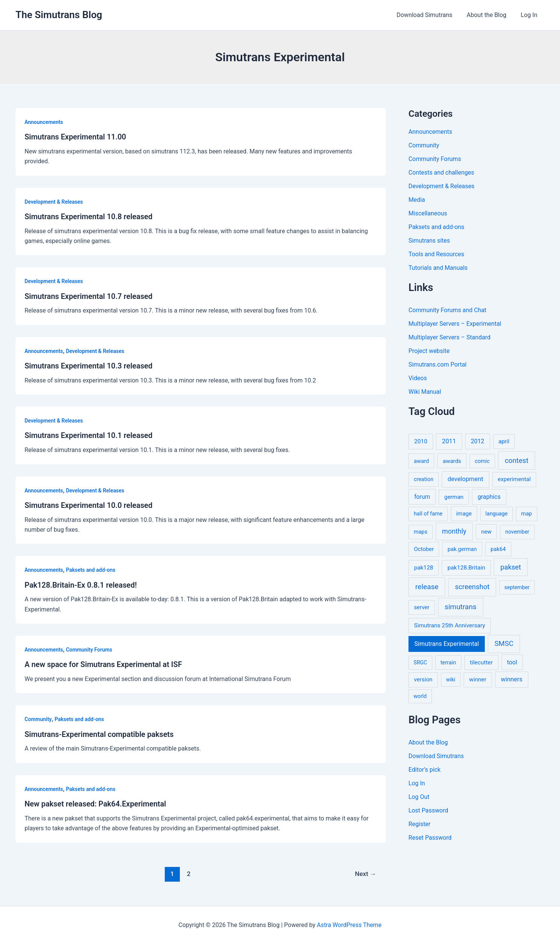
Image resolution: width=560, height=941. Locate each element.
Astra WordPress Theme (349, 922)
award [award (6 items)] (421, 461)
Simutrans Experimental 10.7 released (89, 296)
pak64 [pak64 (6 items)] (498, 549)
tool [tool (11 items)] (512, 662)
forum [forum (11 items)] (422, 497)
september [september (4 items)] (517, 587)
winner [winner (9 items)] (478, 679)
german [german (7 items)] (454, 497)
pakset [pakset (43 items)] (510, 567)
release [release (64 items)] (427, 587)
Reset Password (430, 838)
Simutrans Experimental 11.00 (76, 137)
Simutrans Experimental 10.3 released (89, 365)
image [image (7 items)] (464, 514)
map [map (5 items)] (526, 514)
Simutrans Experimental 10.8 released (89, 216)
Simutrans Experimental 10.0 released (89, 504)
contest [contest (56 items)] (517, 461)
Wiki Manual (425, 392)
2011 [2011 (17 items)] (449, 441)
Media (417, 200)
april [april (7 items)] (504, 441)
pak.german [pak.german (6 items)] (462, 549)
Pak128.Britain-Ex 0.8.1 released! (81, 583)
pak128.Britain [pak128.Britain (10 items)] (466, 568)
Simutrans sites (429, 241)
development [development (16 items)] (466, 479)
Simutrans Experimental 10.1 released (89, 434)
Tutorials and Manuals (438, 268)
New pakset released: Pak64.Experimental (96, 801)
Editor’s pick (425, 770)
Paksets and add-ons (91, 568)
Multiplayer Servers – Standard (450, 337)
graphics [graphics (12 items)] (489, 497)
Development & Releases (54, 201)
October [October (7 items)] (424, 549)
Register (420, 824)
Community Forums (90, 647)
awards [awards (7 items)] (452, 461)
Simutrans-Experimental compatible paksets (100, 732)
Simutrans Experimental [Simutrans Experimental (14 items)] (447, 644)
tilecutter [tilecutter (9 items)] (481, 662)
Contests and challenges (442, 173)
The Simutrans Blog (59, 15)
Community (38, 717)
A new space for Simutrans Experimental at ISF (104, 662)
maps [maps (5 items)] (421, 532)
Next (366, 871)
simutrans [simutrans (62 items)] (461, 607)
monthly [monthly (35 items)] (454, 531)
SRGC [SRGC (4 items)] (421, 662)
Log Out (419, 797)
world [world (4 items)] (420, 696)
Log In (530, 15)
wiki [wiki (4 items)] (451, 679)
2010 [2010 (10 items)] (421, 441)
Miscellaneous (428, 213)
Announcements (44, 122)
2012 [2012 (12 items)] (478, 441)
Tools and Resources (437, 254)
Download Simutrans (430, 15)
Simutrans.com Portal (438, 364)
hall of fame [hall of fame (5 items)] (428, 514)
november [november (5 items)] (517, 532)
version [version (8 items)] (423, 679)
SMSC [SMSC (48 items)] (504, 644)
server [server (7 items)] (422, 607)
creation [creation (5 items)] (424, 479)
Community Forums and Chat (448, 310)
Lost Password (429, 810)
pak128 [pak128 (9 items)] (424, 568)
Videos (418, 378)
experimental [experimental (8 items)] (514, 479)
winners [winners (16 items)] (511, 679)
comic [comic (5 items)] (482, 461)
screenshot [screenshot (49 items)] (472, 587)
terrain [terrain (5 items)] (448, 663)
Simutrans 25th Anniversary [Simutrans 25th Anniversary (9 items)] (450, 625)
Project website (429, 351)
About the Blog (490, 15)
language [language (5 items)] (497, 514)
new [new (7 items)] (486, 532)
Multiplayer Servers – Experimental (455, 324)
